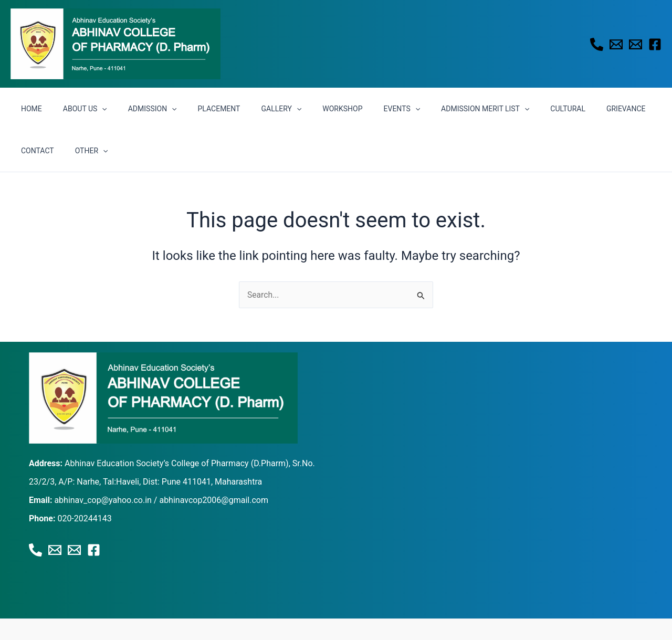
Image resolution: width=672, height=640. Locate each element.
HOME (28, 109)
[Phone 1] (597, 44)
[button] (92, 109)
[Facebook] (655, 44)
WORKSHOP (308, 109)
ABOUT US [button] (76, 109)
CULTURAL (514, 109)
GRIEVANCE (566, 109)
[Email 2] (636, 44)
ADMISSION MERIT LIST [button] (438, 109)
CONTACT (617, 109)
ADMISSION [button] (137, 109)
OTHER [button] (34, 151)
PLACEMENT (197, 109)
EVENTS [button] (361, 109)
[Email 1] (616, 44)
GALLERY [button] (253, 109)
